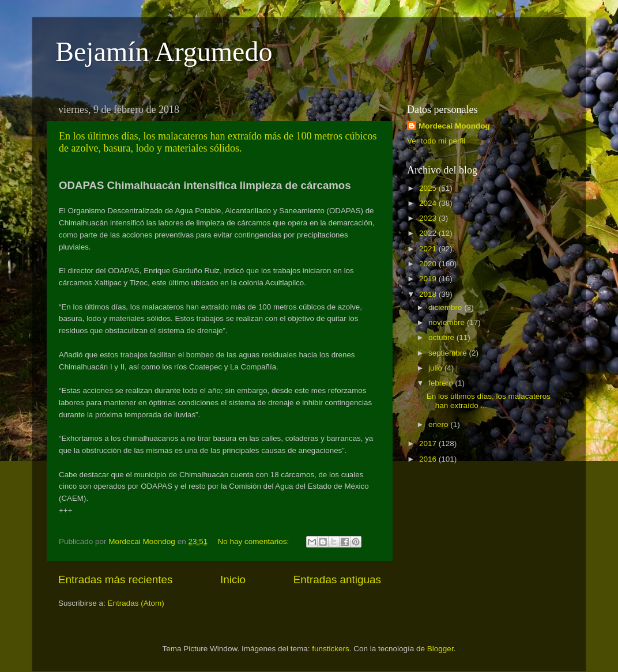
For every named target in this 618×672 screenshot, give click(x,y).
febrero (442, 383)
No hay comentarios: (255, 541)
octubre (442, 337)
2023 (429, 218)
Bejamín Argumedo (164, 52)
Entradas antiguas (337, 579)
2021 (429, 249)
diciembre (446, 307)
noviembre (448, 322)
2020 (429, 264)
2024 (429, 203)
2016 (429, 459)
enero (439, 424)
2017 (429, 443)
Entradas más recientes (115, 579)
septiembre (449, 353)
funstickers (331, 649)
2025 (429, 188)
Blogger (440, 649)
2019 (429, 279)
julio (436, 368)
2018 (429, 294)
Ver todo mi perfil (436, 141)
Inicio (233, 579)
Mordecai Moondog (454, 126)
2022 (429, 233)
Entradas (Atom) (136, 603)
